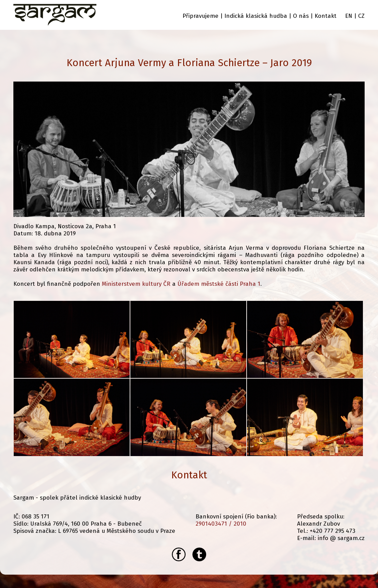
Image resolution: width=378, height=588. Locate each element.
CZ (361, 16)
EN (349, 16)
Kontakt (326, 16)
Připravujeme (200, 16)
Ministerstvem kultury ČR (136, 284)
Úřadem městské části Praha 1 (219, 284)
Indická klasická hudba (256, 16)
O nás (301, 16)
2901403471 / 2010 (221, 524)
